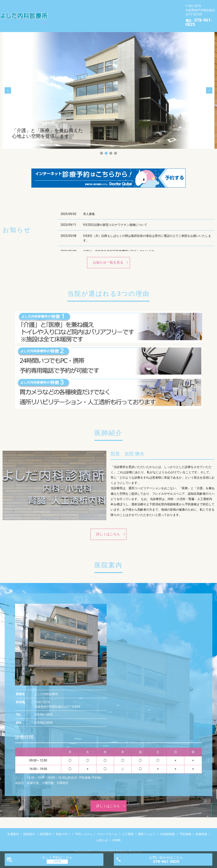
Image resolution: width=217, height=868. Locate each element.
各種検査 (58, 19)
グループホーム (63, 13)
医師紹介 (80, 6)
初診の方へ (125, 6)
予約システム (151, 6)
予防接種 (164, 13)
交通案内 (58, 6)
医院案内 (102, 6)
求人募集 (89, 207)
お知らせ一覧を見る (108, 256)
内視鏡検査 (141, 13)
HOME (100, 19)
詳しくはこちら (108, 527)
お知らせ (80, 19)
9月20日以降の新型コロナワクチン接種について (115, 218)
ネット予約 (57, 857)
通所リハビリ (114, 13)
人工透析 (90, 13)
